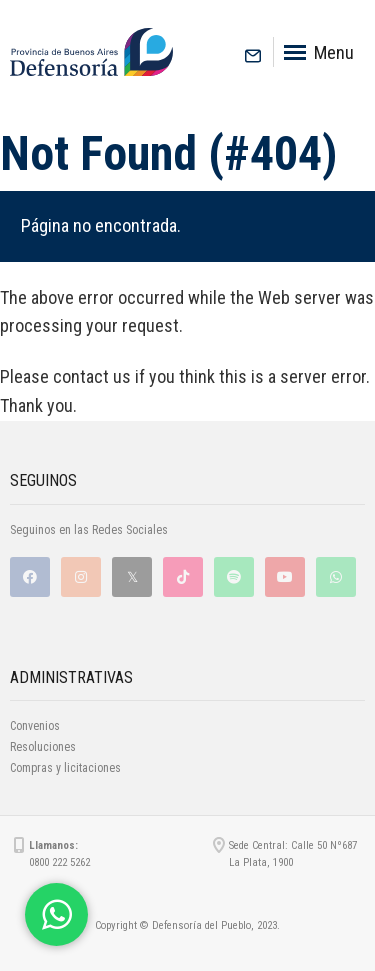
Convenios (35, 726)
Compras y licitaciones (65, 768)
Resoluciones (43, 747)
